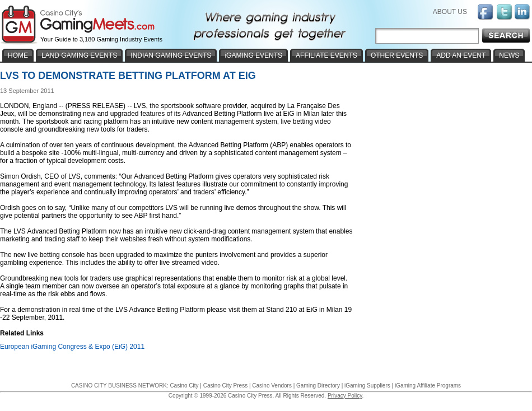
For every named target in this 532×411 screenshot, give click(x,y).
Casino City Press (225, 386)
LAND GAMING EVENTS (79, 55)
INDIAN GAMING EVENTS (171, 55)
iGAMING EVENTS (253, 55)
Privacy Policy (345, 396)
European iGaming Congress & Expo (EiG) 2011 (72, 347)
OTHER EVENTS (397, 55)
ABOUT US (450, 12)
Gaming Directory (318, 386)
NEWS (509, 55)
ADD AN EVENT (461, 55)
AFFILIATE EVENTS (326, 55)
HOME (18, 55)
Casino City (184, 386)
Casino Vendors (272, 386)
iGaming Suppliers (367, 386)
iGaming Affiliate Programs (428, 386)
